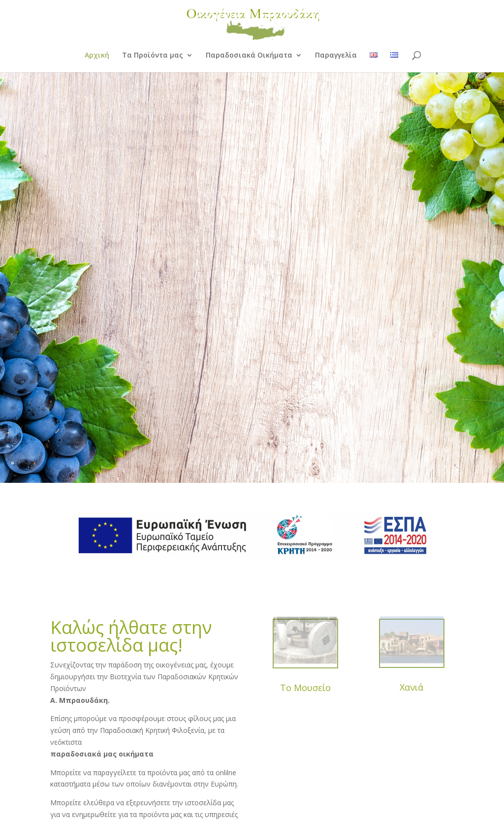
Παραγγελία (336, 56)
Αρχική (97, 56)
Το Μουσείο (305, 688)
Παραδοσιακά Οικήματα (249, 56)
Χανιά (411, 687)
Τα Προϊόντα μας (153, 56)
